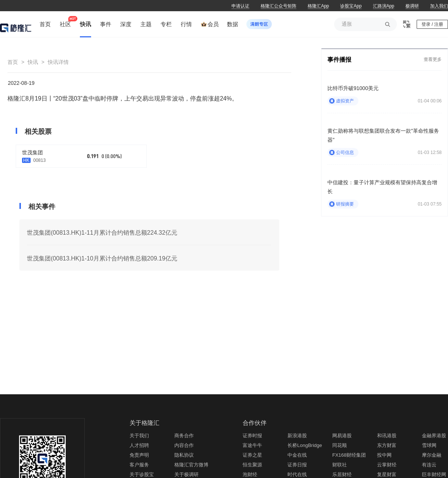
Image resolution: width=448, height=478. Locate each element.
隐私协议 (184, 455)
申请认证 (240, 6)
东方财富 (387, 445)
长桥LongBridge (305, 445)
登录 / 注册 (432, 24)
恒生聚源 (252, 465)
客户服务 (139, 465)
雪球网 (429, 445)
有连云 (429, 465)
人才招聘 (139, 445)
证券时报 (252, 436)
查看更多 (433, 59)
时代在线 (297, 474)
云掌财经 (387, 465)
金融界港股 (434, 436)
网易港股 (342, 436)
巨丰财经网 (434, 474)
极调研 (412, 6)
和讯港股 (387, 436)
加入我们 (439, 6)
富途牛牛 (252, 445)
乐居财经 (342, 474)
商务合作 (184, 436)
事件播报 (339, 60)
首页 (13, 62)
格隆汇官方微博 (191, 465)
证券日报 (297, 465)
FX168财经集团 (349, 455)
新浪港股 (297, 436)
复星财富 (387, 474)
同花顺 (340, 445)
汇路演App (384, 6)
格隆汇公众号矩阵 (279, 6)
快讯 (33, 62)
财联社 (340, 465)
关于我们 (139, 436)
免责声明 (139, 455)
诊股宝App (351, 6)
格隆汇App (318, 6)
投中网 (384, 455)
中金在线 (297, 455)
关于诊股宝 (142, 474)
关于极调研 (186, 474)
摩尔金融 (432, 455)
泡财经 (250, 474)
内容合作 (184, 445)
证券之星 (252, 455)
